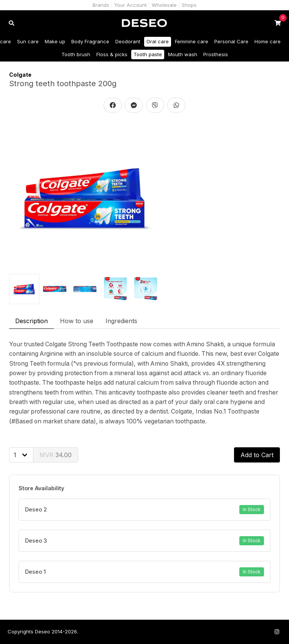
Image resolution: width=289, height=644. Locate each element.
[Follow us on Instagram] (277, 632)
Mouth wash (183, 54)
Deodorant (128, 41)
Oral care (158, 41)
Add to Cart (257, 455)
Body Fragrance (90, 41)
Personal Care (231, 41)
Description (31, 321)
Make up (55, 41)
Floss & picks (112, 54)
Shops (189, 5)
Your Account (130, 5)
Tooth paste (148, 54)
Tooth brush (76, 54)
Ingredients (121, 321)
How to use (77, 321)
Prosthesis (216, 54)
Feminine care (192, 41)
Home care (268, 41)
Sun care (28, 41)
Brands (101, 5)
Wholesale (164, 5)
